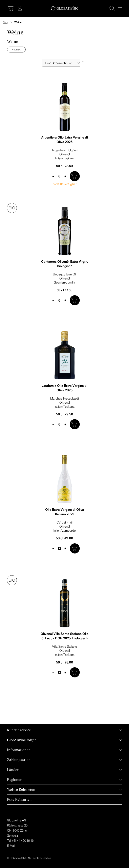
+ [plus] (66, 176)
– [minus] (53, 176)
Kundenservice (19, 730)
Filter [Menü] (16, 50)
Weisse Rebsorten (21, 790)
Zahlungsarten (19, 760)
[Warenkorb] (10, 8)
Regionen (15, 780)
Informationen (19, 750)
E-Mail (11, 846)
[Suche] (112, 8)
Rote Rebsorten (19, 799)
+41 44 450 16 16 (23, 841)
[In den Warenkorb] (75, 176)
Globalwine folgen (22, 740)
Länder (13, 770)
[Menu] (120, 8)
